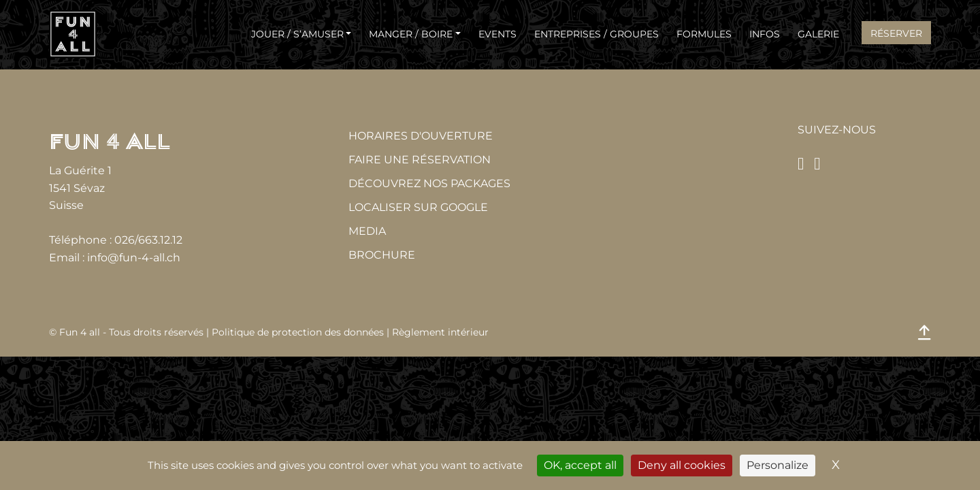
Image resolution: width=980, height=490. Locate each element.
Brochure (382, 255)
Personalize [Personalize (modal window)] (778, 465)
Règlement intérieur (440, 332)
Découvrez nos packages (429, 183)
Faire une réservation (420, 160)
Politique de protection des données (298, 332)
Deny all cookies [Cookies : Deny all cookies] (682, 465)
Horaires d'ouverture (421, 136)
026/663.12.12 (148, 240)
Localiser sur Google (418, 207)
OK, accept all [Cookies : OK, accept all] (580, 465)
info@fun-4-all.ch (134, 258)
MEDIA (367, 231)
